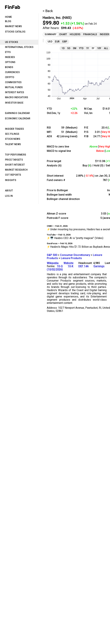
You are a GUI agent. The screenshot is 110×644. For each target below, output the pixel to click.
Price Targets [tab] (14, 160)
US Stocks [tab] (12, 42)
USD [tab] (50, 42)
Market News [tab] (13, 26)
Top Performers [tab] (16, 155)
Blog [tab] (8, 21)
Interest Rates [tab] (15, 92)
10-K (71, 266)
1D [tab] (63, 48)
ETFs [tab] (8, 52)
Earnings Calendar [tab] (17, 113)
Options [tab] (10, 62)
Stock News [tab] (13, 139)
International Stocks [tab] (19, 47)
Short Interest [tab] (15, 165)
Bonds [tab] (9, 67)
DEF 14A (84, 266)
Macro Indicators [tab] (17, 97)
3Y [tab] (93, 48)
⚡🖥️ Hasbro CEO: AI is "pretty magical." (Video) (75, 238)
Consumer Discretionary (75, 255)
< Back (48, 11)
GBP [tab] (65, 42)
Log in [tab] (9, 196)
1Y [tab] (88, 48)
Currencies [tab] (12, 72)
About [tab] (9, 191)
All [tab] (106, 48)
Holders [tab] (75, 34)
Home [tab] (9, 17)
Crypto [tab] (10, 77)
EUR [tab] (57, 42)
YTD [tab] (81, 48)
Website (68, 263)
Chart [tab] (63, 34)
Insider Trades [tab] (15, 129)
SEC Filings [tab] (12, 134)
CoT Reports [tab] (13, 175)
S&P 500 (52, 255)
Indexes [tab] (10, 57)
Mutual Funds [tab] (14, 87)
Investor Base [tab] (14, 103)
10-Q (60, 266)
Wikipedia (53, 263)
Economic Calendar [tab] (18, 118)
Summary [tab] (51, 34)
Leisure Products (71, 258)
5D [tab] (69, 48)
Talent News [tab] (13, 144)
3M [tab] (75, 48)
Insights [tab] (11, 180)
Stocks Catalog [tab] (15, 32)
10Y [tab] (99, 48)
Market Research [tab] (16, 170)
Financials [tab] (90, 34)
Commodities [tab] (13, 82)
